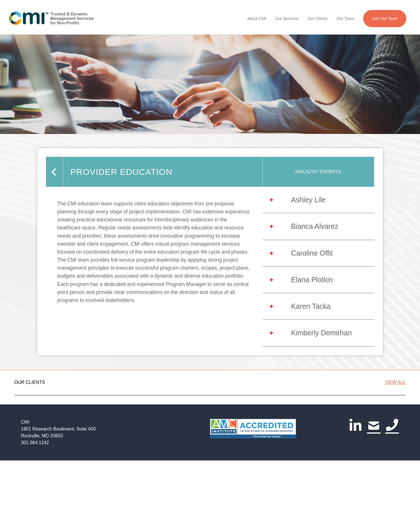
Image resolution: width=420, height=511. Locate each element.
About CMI (257, 19)
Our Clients (317, 19)
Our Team (345, 19)
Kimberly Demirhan (322, 333)
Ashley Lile (309, 200)
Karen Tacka (311, 306)
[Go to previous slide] (20, 425)
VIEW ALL (395, 382)
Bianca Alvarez (315, 226)
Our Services (287, 19)
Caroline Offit (312, 253)
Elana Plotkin (312, 280)
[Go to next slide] (400, 425)
